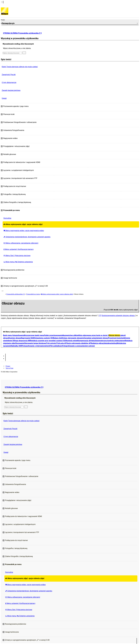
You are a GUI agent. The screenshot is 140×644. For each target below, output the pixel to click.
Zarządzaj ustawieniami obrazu (96, 338)
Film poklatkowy (56, 346)
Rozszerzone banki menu (34, 335)
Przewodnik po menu (33, 294)
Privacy (8, 366)
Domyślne (7, 218)
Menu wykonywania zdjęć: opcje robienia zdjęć (23, 224)
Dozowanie (20, 343)
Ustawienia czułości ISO (44, 338)
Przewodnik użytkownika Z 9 (16, 294)
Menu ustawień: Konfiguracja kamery (19, 249)
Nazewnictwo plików (70, 335)
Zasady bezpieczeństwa (11, 90)
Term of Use (9, 368)
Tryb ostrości (51, 343)
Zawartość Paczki (9, 75)
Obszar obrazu (114, 335)
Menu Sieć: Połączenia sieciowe (17, 256)
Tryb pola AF (61, 343)
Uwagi (4, 98)
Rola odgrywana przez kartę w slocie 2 (94, 335)
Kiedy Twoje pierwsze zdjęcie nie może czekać (20, 67)
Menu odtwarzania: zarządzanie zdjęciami (21, 243)
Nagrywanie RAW (28, 338)
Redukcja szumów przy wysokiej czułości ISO (48, 341)
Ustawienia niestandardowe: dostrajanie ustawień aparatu (27, 237)
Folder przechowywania (53, 335)
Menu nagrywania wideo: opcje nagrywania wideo (24, 231)
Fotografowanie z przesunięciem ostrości (79, 346)
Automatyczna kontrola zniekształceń (110, 341)
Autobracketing (111, 343)
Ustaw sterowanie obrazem (73, 338)
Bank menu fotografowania (14, 335)
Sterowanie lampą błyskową (35, 343)
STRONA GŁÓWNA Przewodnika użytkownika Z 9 (22, 33)
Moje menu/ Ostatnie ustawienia (18, 262)
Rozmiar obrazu (15, 338)
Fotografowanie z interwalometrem (36, 346)
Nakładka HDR (16, 346)
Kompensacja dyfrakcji (87, 341)
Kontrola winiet (72, 341)
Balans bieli (58, 338)
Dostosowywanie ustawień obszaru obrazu (118, 316)
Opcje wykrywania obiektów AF (79, 343)
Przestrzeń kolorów (116, 338)
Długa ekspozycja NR (22, 341)
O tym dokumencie (9, 82)
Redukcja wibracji (98, 343)
